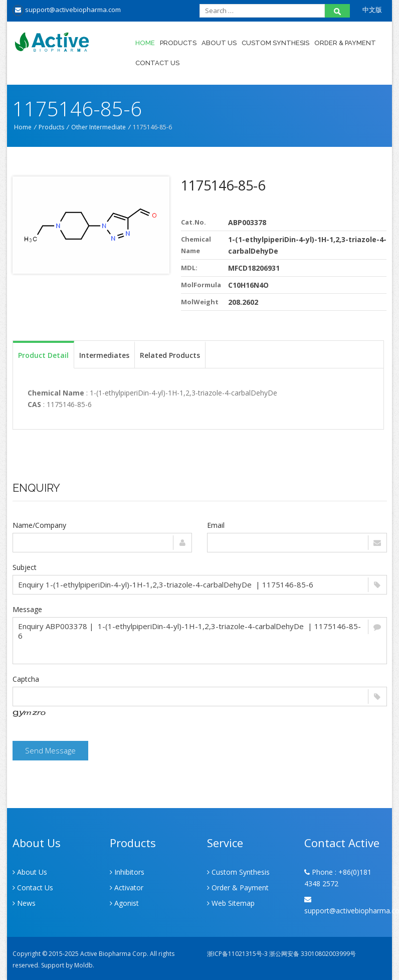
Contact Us (157, 63)
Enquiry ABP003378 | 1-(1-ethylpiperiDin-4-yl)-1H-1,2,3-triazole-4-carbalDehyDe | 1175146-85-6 (200, 641)
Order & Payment (345, 43)
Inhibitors (127, 872)
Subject (25, 567)
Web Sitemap (231, 903)
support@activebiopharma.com (67, 10)
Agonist (124, 903)
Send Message (50, 750)
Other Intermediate (98, 127)
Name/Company (39, 525)
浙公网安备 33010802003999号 (313, 954)
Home (145, 43)
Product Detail (43, 355)
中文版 (372, 10)
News (24, 903)
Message (27, 609)
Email (216, 525)
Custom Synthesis (275, 43)
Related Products (170, 355)
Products (178, 43)
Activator (127, 888)
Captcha (26, 679)
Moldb (83, 965)
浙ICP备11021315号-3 (237, 954)
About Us (219, 43)
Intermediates (104, 355)
